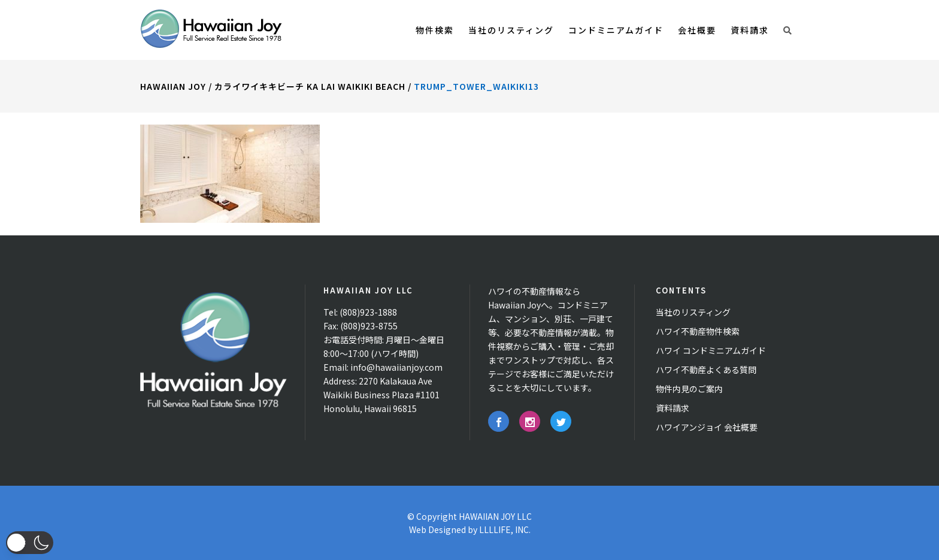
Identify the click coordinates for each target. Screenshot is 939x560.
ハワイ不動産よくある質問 (706, 370)
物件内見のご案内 (689, 389)
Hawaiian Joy (173, 86)
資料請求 (673, 408)
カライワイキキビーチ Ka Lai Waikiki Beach (310, 86)
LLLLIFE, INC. (505, 529)
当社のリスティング (693, 312)
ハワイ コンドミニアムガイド (711, 350)
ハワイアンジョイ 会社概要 (707, 427)
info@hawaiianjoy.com (396, 367)
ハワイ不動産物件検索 (698, 331)
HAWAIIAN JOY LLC (495, 516)
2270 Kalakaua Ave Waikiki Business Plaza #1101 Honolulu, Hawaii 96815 (381, 395)
